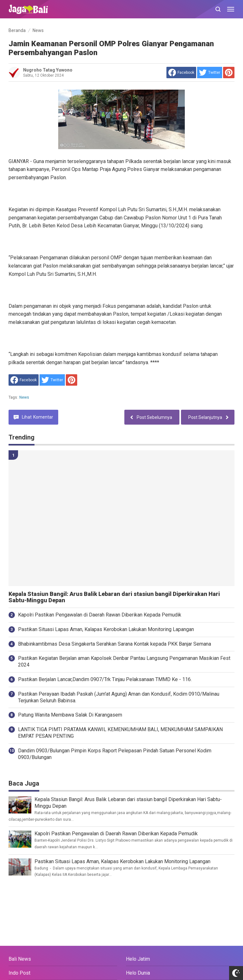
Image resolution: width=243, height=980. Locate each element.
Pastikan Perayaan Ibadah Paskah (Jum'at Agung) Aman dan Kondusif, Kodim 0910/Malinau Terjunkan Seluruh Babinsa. (119, 697)
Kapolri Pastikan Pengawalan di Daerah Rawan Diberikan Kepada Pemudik (100, 615)
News (24, 397)
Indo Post (19, 973)
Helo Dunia (138, 973)
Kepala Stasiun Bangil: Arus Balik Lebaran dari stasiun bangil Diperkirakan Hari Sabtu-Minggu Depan (114, 597)
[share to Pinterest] (229, 73)
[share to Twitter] (210, 73)
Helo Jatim (138, 959)
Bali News (20, 959)
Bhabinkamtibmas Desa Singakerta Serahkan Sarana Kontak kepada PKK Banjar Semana (115, 644)
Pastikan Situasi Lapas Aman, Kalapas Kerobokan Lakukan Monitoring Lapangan (106, 629)
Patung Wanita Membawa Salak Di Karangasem (70, 715)
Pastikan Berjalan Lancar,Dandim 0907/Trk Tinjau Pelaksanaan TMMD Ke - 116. (105, 679)
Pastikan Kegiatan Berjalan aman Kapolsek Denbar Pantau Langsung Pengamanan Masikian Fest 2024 (124, 661)
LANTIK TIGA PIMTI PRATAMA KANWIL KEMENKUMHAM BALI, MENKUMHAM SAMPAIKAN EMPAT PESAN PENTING (120, 733)
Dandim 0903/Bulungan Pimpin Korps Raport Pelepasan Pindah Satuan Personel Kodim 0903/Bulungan (115, 754)
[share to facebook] (181, 73)
